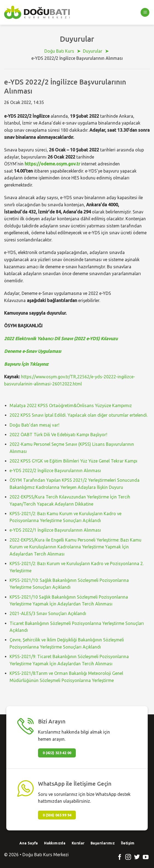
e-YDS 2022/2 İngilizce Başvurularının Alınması (55, 470)
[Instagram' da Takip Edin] (128, 857)
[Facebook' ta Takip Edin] (120, 857)
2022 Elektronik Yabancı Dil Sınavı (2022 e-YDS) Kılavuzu (61, 339)
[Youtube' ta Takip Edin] (146, 857)
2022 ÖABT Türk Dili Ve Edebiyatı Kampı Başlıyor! (58, 435)
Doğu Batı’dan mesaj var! (34, 425)
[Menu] (145, 12)
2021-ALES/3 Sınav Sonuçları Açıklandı (48, 613)
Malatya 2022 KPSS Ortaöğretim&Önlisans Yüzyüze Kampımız (71, 405)
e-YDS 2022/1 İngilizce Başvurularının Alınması (55, 530)
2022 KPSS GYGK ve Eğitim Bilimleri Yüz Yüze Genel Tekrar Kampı (73, 461)
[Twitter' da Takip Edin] (137, 857)
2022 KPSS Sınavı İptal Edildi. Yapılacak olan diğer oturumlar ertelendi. (79, 415)
